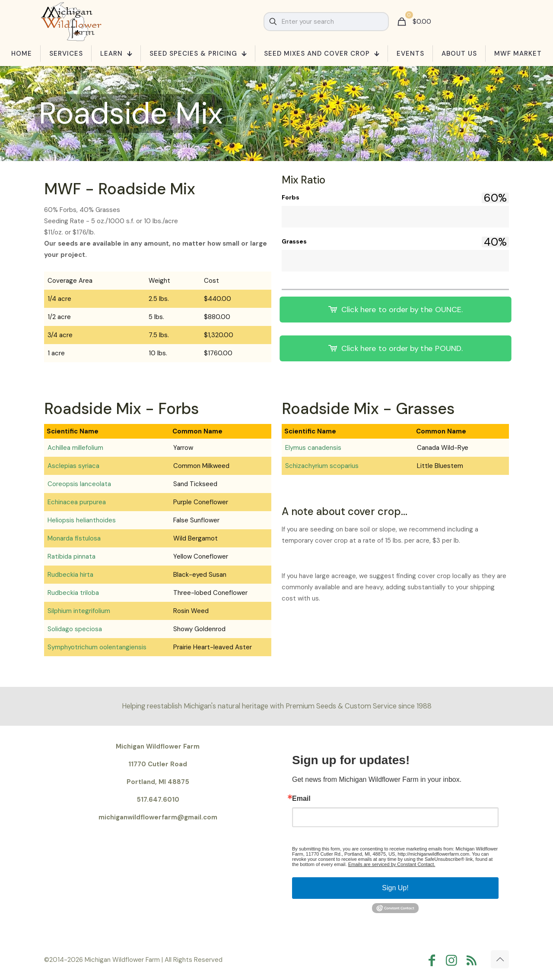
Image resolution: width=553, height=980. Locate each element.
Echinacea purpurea (77, 502)
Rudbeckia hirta (70, 575)
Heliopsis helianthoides (82, 520)
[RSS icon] (474, 960)
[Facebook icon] (434, 960)
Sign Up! (395, 888)
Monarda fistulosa (74, 538)
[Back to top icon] (500, 959)
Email (301, 799)
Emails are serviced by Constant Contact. (392, 864)
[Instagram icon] (454, 960)
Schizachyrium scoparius (322, 466)
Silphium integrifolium (79, 611)
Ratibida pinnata (72, 556)
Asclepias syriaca (73, 466)
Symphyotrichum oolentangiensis (97, 647)
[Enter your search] (326, 22)
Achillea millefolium (75, 448)
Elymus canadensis (313, 448)
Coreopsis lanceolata (79, 484)
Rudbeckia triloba (73, 593)
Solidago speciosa (75, 629)
